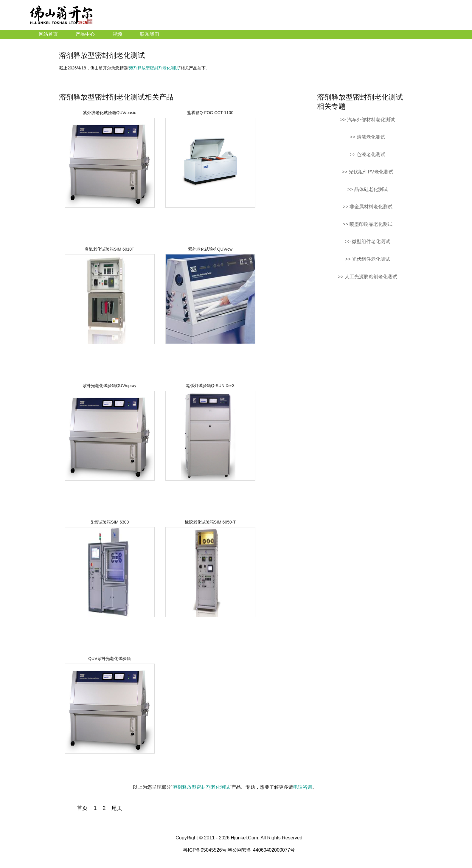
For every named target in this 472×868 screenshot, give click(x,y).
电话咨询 (303, 787)
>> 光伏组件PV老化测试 (367, 172)
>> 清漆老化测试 (368, 137)
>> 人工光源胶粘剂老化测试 (368, 277)
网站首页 (48, 34)
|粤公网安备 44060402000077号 (261, 850)
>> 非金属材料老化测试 (368, 207)
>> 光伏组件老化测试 (368, 259)
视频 (117, 34)
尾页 (117, 808)
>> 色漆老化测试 (368, 154)
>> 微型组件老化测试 (368, 242)
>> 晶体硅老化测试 (368, 189)
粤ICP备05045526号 (205, 850)
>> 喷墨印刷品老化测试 (368, 224)
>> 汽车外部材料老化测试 (368, 120)
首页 (82, 808)
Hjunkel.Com (245, 838)
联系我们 (150, 34)
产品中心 (85, 34)
